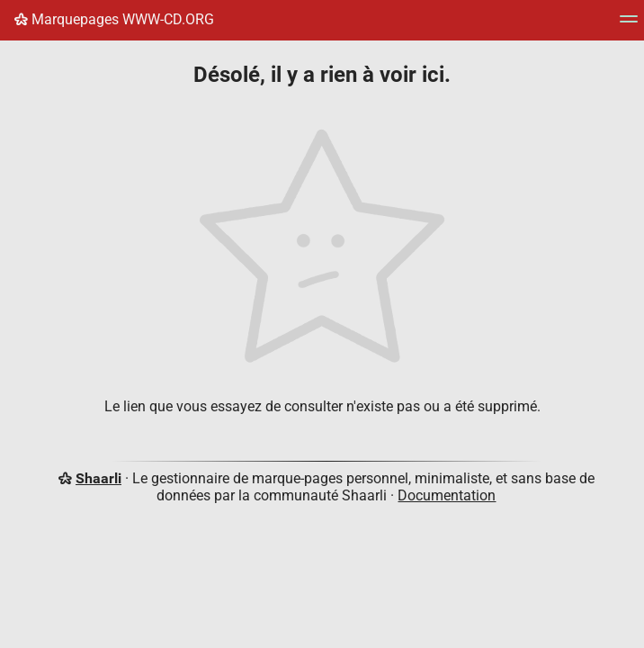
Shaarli (98, 478)
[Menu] (629, 25)
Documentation (447, 495)
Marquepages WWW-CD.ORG (114, 19)
